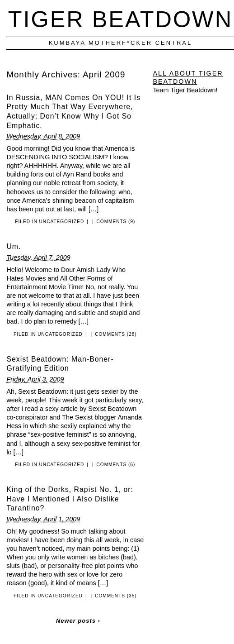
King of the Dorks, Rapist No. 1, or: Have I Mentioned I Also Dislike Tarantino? (70, 499)
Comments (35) (116, 596)
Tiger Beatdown (120, 19)
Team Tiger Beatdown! (185, 90)
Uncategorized (62, 222)
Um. (14, 246)
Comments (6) (116, 465)
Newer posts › (78, 621)
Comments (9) (116, 222)
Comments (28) (116, 334)
